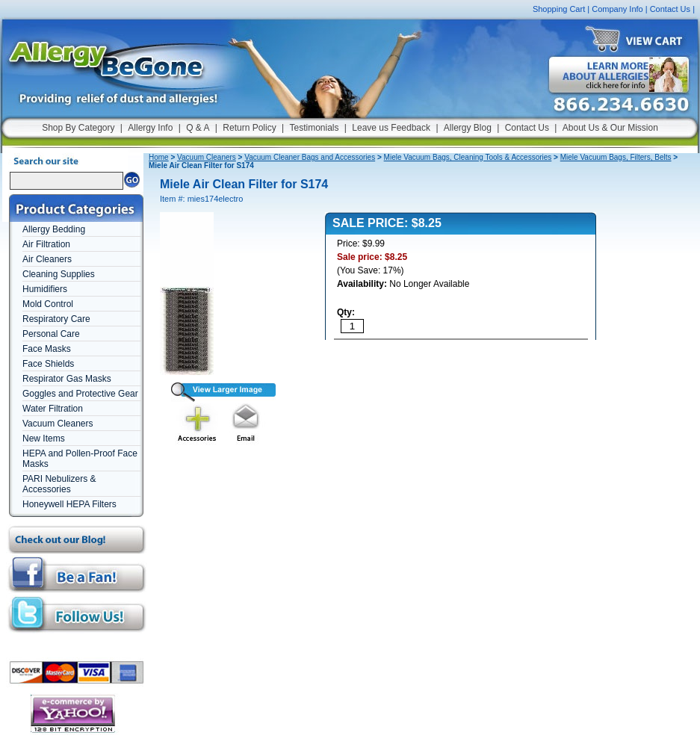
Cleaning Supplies (59, 274)
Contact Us (670, 9)
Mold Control (48, 304)
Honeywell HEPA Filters (69, 504)
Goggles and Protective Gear (80, 394)
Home (159, 157)
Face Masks (47, 349)
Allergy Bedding (54, 229)
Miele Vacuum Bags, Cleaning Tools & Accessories (468, 157)
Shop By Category (78, 128)
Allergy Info (150, 128)
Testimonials (314, 128)
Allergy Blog (468, 128)
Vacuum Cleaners (58, 424)
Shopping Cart (559, 9)
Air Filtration (46, 244)
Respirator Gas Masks (67, 379)
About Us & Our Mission (610, 128)
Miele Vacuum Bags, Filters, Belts (616, 157)
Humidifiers (45, 289)
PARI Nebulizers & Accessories (59, 484)
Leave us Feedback (391, 128)
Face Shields (48, 364)
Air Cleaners (47, 259)
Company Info (617, 9)
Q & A (198, 128)
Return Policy (249, 128)
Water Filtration (53, 409)
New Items (44, 439)
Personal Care (51, 334)
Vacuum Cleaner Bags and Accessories (310, 157)
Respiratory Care (56, 319)
